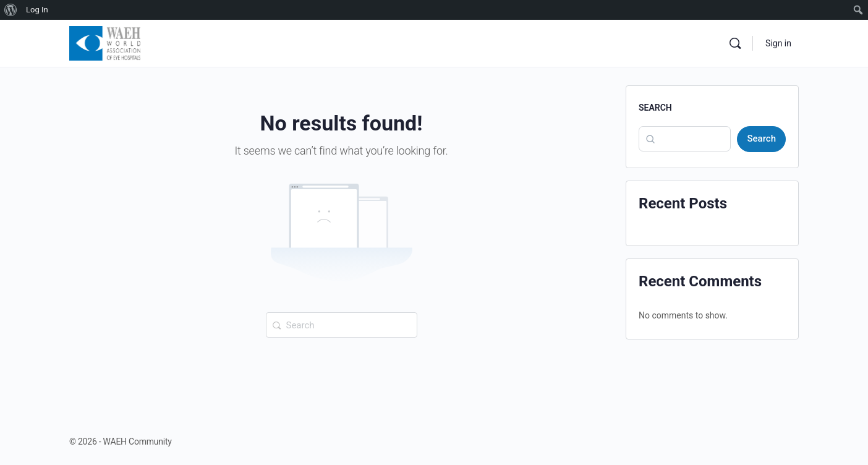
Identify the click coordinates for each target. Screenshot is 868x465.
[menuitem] (11, 10)
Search (655, 108)
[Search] (735, 43)
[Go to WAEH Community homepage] (105, 42)
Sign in (778, 43)
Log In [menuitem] (37, 10)
